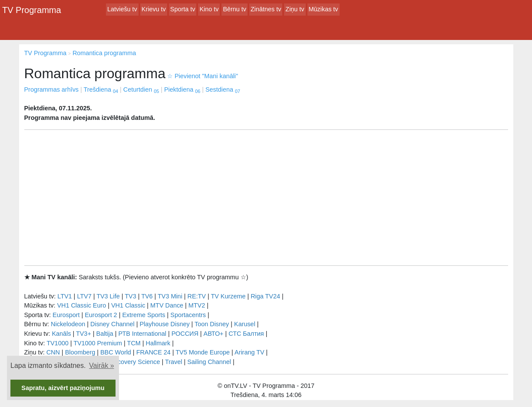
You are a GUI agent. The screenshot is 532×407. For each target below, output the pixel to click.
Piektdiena (182, 89)
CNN (53, 352)
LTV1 (64, 296)
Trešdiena (101, 89)
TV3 (130, 296)
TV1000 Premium (98, 343)
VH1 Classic (128, 305)
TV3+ (84, 334)
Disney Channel (112, 324)
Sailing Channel (209, 362)
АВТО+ (214, 334)
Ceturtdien (141, 89)
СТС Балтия (246, 334)
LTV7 (84, 296)
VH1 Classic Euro (81, 305)
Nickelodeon (68, 324)
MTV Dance (167, 305)
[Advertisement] (266, 198)
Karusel (245, 324)
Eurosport (66, 315)
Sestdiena (223, 89)
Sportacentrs (188, 315)
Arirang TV (249, 352)
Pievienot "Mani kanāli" (203, 76)
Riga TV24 (265, 296)
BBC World (116, 352)
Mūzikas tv (324, 9)
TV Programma (32, 10)
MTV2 (197, 305)
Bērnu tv (235, 9)
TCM (134, 343)
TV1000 (57, 343)
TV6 (147, 296)
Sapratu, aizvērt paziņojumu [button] (63, 388)
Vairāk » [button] (102, 366)
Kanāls (61, 334)
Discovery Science (134, 362)
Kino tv (209, 9)
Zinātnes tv (266, 9)
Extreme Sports (144, 315)
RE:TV (197, 296)
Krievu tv (154, 9)
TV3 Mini (170, 296)
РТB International (142, 334)
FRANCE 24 (154, 352)
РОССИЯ (185, 334)
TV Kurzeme (228, 296)
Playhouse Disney (164, 324)
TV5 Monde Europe (203, 352)
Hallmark (158, 343)
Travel (173, 362)
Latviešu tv (122, 9)
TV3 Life (108, 296)
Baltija (105, 334)
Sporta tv (183, 9)
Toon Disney (212, 324)
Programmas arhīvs (52, 89)
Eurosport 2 (101, 315)
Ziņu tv (295, 9)
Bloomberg (80, 352)
